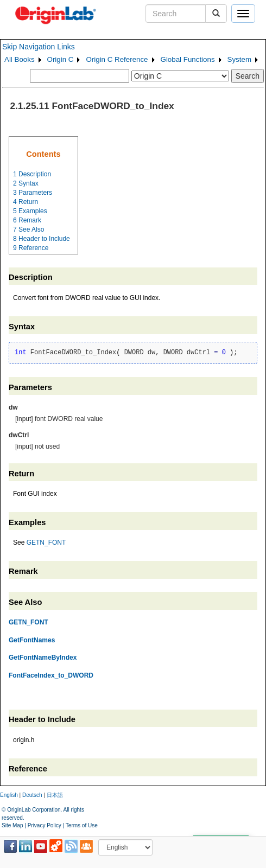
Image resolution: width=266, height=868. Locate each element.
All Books (20, 59)
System (239, 59)
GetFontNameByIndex (43, 658)
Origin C (61, 59)
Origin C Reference (117, 59)
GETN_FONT (46, 542)
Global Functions (188, 59)
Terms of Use (82, 825)
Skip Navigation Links (39, 47)
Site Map (12, 825)
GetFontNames (32, 640)
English (9, 795)
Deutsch (32, 795)
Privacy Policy (45, 825)
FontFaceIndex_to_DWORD (51, 675)
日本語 (55, 795)
